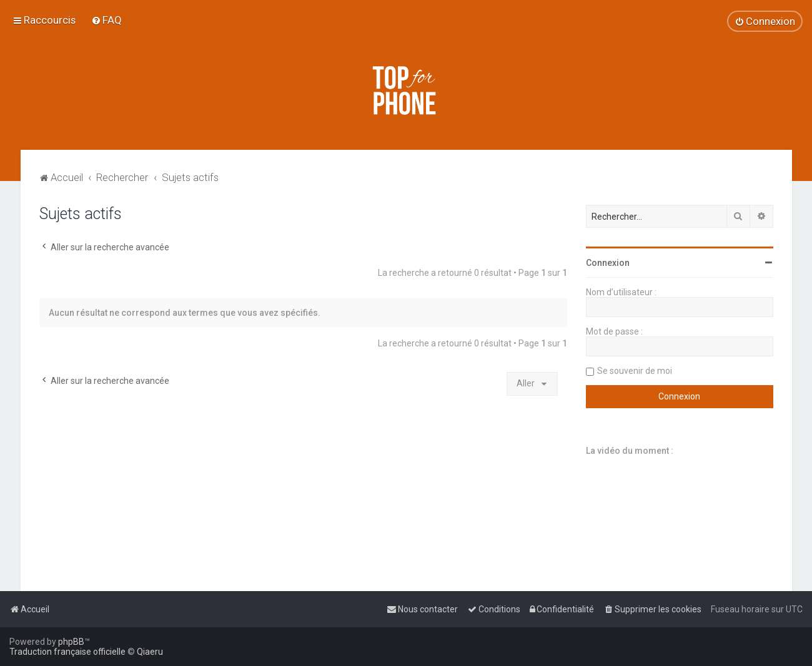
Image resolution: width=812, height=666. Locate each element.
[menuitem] (106, 20)
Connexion (608, 263)
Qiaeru (150, 652)
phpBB (71, 642)
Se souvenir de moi (635, 371)
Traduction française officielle (67, 652)
